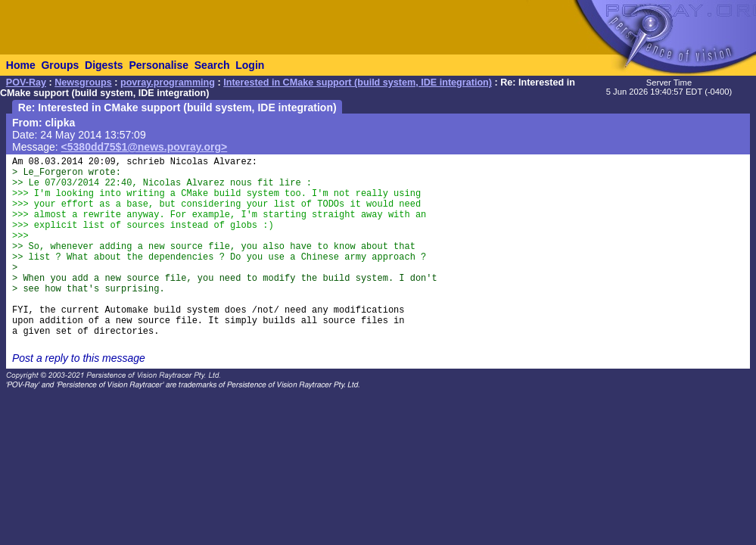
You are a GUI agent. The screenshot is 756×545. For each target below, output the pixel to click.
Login (250, 65)
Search (212, 65)
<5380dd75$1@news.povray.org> (145, 147)
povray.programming (168, 83)
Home (21, 65)
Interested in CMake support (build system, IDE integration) (358, 83)
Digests (104, 65)
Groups (60, 65)
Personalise (159, 65)
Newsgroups (83, 83)
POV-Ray (26, 83)
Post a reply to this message (79, 358)
